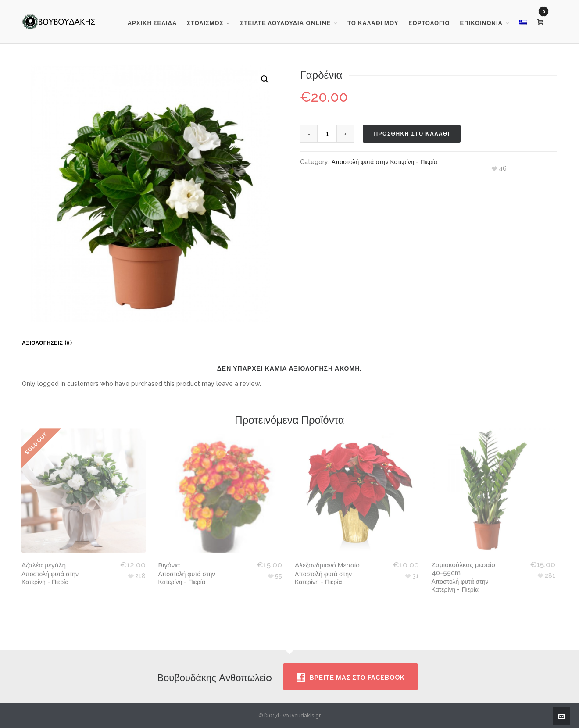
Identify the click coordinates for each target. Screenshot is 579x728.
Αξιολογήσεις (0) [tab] (47, 343)
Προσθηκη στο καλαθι (412, 134)
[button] (265, 79)
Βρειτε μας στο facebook (350, 678)
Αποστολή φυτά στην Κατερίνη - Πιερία (384, 162)
